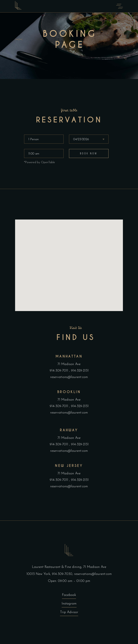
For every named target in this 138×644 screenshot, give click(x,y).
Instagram (69, 604)
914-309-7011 (59, 371)
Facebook (69, 595)
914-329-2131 (79, 371)
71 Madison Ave (69, 364)
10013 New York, (39, 574)
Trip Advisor (69, 612)
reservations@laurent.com (69, 377)
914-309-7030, (63, 574)
